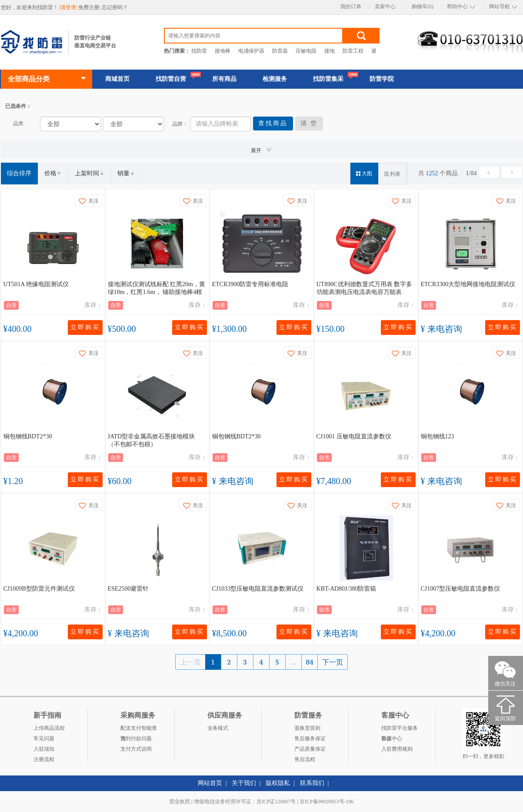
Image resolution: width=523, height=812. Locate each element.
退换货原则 (307, 728)
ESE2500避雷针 (128, 589)
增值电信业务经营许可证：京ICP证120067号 (245, 802)
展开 (262, 150)
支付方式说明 (136, 749)
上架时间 (90, 173)
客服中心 (392, 738)
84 (310, 662)
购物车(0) (423, 7)
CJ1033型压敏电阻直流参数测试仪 (258, 589)
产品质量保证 (310, 749)
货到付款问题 (136, 738)
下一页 (333, 662)
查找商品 (273, 123)
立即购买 (85, 327)
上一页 (190, 662)
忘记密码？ (115, 7)
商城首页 (117, 79)
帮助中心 (457, 7)
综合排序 (19, 173)
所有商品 (224, 79)
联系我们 (312, 783)
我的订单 (351, 7)
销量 (126, 173)
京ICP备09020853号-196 (327, 802)
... (293, 662)
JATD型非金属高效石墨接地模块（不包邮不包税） (152, 440)
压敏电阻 (306, 51)
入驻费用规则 (397, 749)
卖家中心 (385, 7)
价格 (53, 173)
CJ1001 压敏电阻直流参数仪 (354, 436)
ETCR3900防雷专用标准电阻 (250, 284)
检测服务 (275, 79)
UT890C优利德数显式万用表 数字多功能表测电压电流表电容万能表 (365, 288)
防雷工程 (353, 51)
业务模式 (218, 728)
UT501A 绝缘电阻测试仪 (36, 284)
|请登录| (69, 7)
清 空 (309, 123)
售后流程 (305, 759)
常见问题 (44, 738)
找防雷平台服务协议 (400, 729)
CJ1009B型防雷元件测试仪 (39, 589)
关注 (89, 201)
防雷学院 (382, 79)
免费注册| (90, 7)
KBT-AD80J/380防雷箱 (346, 589)
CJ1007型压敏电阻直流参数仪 (461, 589)
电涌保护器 (251, 51)
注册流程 (44, 759)
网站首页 (210, 783)
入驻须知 (44, 749)
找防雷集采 (328, 79)
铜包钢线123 (438, 436)
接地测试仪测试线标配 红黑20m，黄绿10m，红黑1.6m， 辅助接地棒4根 (157, 288)
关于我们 (244, 783)
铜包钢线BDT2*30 (28, 436)
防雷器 (280, 51)
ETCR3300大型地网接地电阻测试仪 (468, 284)
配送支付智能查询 (139, 729)
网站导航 (500, 7)
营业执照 (180, 802)
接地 (330, 51)
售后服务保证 (310, 738)
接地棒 (223, 51)
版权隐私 (278, 783)
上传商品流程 (49, 728)
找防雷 (199, 51)
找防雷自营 (171, 79)
